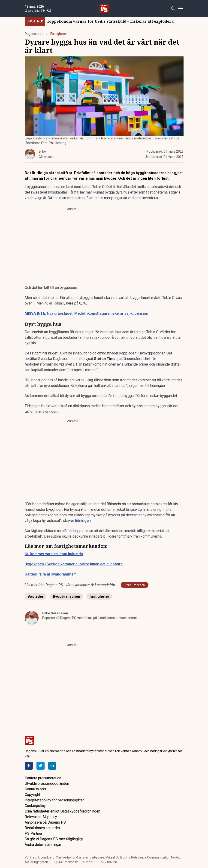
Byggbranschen (66, 596)
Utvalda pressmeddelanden (47, 783)
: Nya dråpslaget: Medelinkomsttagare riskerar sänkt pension (87, 313)
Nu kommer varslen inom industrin (54, 554)
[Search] (173, 8)
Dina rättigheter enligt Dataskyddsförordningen (62, 811)
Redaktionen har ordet (42, 828)
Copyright (32, 795)
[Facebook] (29, 766)
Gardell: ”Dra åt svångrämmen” (51, 574)
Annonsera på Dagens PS (45, 822)
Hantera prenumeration (43, 778)
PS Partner (33, 833)
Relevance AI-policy (41, 817)
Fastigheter (59, 34)
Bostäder (36, 596)
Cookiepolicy (35, 806)
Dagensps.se (34, 34)
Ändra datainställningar (43, 845)
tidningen (83, 521)
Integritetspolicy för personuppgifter (54, 800)
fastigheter (99, 596)
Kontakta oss (35, 789)
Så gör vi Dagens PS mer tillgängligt (54, 839)
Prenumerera (135, 585)
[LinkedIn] (52, 766)
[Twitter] (41, 766)
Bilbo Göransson (55, 613)
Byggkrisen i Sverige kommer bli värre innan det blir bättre (74, 564)
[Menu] (181, 8)
